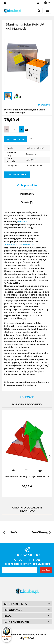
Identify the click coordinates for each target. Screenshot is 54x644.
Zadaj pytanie (17, 175)
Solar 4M (23, 221)
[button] (47, 3)
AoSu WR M (27, 245)
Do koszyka (15, 139)
